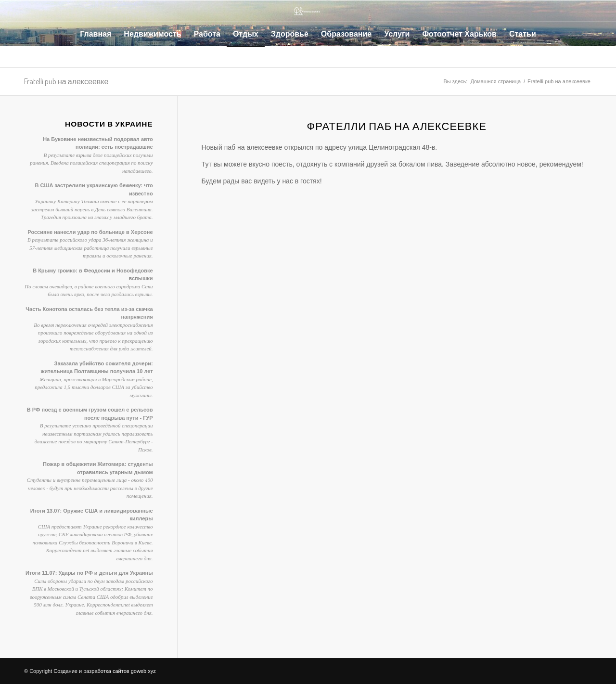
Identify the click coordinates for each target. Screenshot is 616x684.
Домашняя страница (495, 81)
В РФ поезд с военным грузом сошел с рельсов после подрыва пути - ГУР (90, 414)
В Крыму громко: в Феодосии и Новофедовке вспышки (93, 275)
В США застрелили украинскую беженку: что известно (94, 189)
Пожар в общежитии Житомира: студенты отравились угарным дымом (98, 468)
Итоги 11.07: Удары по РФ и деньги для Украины (89, 573)
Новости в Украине (109, 124)
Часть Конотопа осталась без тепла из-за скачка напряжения (89, 313)
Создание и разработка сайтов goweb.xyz (104, 671)
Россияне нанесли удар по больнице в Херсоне (90, 232)
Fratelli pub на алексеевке (66, 81)
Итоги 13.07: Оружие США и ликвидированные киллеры (92, 515)
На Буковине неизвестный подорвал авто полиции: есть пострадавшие (98, 143)
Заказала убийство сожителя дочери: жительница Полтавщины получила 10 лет (97, 368)
